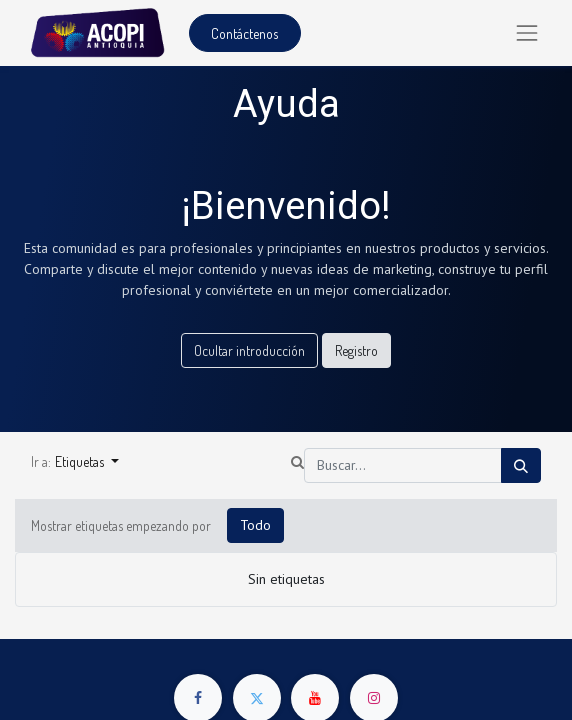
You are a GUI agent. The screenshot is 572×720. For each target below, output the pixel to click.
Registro (356, 350)
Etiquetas (81, 461)
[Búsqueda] (521, 465)
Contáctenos (244, 33)
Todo (255, 525)
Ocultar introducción (249, 350)
